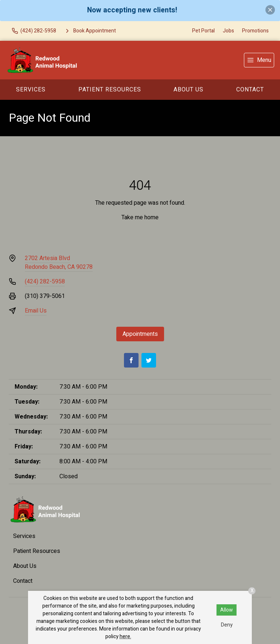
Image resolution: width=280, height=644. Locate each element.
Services (31, 90)
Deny (227, 625)
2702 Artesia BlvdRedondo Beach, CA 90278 (59, 263)
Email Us (36, 311)
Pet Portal (203, 31)
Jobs (228, 31)
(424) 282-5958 (45, 282)
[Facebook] (131, 360)
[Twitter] (149, 360)
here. (125, 637)
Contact (250, 90)
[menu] (259, 60)
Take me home (140, 217)
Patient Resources (110, 90)
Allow (227, 610)
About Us (188, 90)
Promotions (255, 31)
